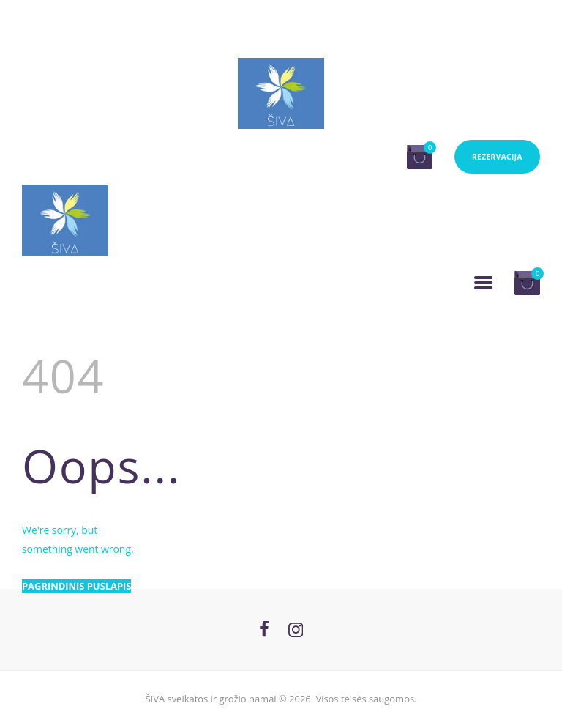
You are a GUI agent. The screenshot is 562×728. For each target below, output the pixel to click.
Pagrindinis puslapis (76, 586)
